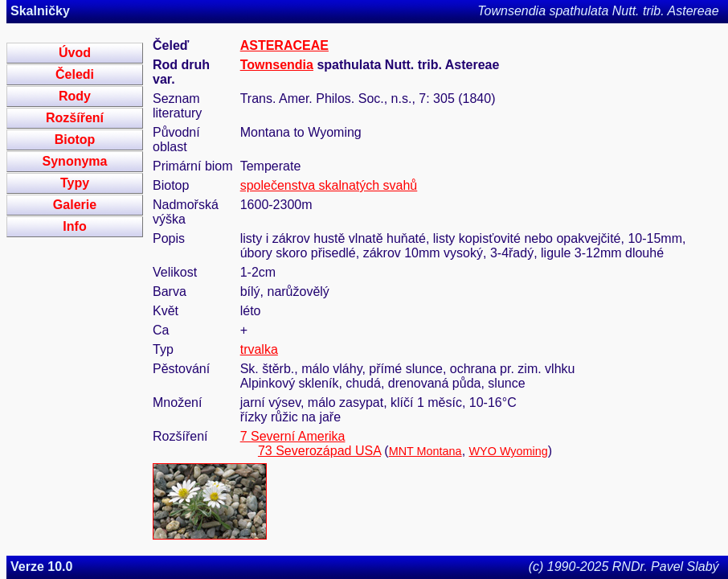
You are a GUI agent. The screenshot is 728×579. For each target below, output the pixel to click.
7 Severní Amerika (293, 436)
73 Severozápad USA (319, 451)
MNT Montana (425, 451)
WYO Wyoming (509, 451)
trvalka (259, 349)
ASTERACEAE (284, 45)
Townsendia (277, 65)
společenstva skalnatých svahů (329, 185)
